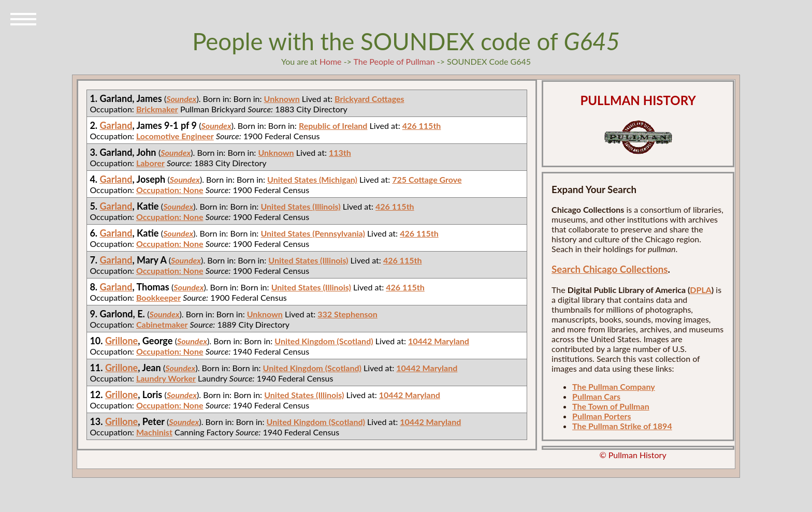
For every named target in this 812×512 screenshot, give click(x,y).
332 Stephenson (347, 314)
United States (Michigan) (312, 179)
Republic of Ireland (333, 126)
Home (331, 61)
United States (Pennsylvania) (313, 233)
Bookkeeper (158, 297)
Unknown (282, 99)
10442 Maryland (439, 341)
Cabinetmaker (162, 324)
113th (340, 152)
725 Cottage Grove (427, 179)
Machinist (154, 432)
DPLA (701, 290)
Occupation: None (170, 190)
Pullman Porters (601, 416)
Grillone (121, 341)
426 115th (422, 126)
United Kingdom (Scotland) (324, 341)
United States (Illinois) (300, 206)
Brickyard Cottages (369, 99)
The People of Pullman (394, 61)
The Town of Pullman (611, 406)
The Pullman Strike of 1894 (622, 426)
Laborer (150, 163)
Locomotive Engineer (175, 136)
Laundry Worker (166, 378)
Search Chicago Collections (610, 269)
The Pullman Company (614, 386)
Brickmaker (157, 109)
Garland (116, 125)
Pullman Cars (596, 396)
